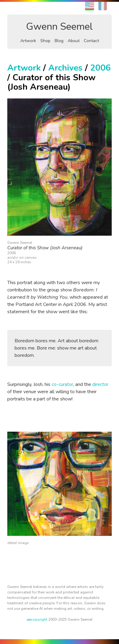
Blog (59, 41)
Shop (45, 41)
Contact (91, 41)
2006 (100, 68)
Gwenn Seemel (59, 27)
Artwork (28, 41)
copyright (37, 619)
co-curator (62, 384)
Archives (65, 68)
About (74, 41)
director (100, 384)
